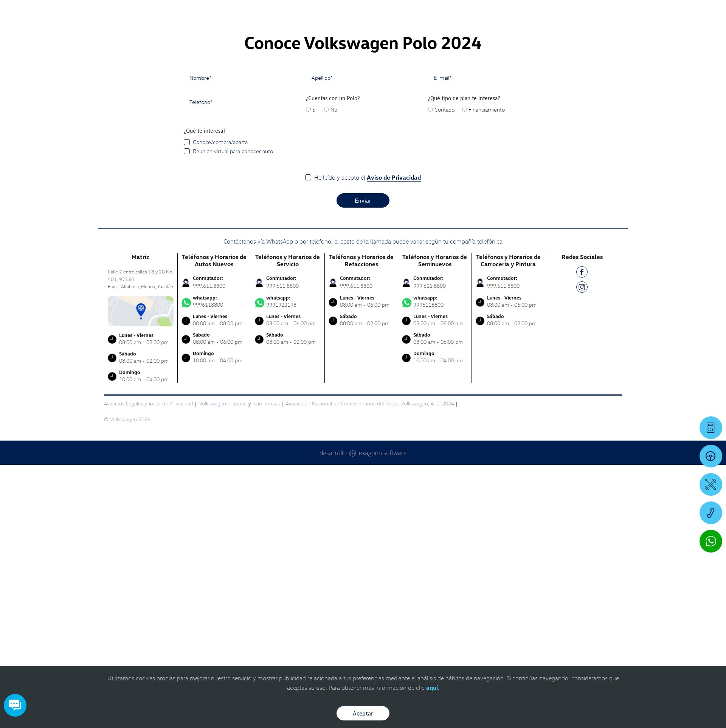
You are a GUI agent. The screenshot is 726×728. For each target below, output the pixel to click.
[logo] (450, 27)
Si (314, 373)
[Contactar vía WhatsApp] (711, 541)
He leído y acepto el (368, 441)
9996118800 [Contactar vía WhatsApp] (214, 565)
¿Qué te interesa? (205, 394)
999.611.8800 (209, 549)
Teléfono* (201, 365)
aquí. (433, 688)
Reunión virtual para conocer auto (233, 414)
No (334, 373)
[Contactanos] (598, 11)
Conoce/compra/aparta (220, 405)
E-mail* (443, 341)
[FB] (582, 536)
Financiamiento (487, 373)
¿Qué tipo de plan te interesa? (464, 361)
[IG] (582, 552)
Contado (444, 373)
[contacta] (141, 574)
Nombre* (200, 341)
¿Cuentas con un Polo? (333, 361)
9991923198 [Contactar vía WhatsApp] (288, 565)
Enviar (363, 464)
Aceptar (363, 713)
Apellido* (322, 341)
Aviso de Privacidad (394, 441)
